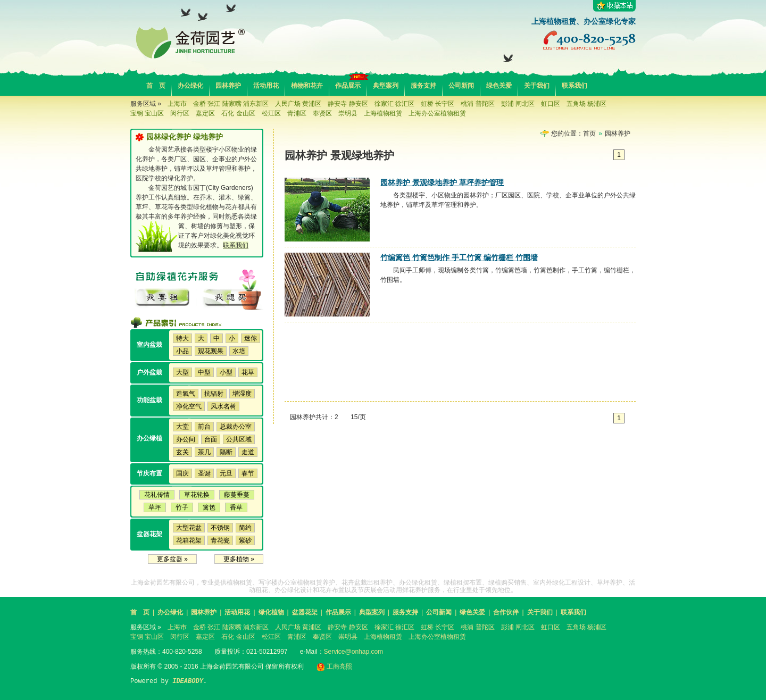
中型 (204, 372)
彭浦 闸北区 (518, 104)
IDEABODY (188, 681)
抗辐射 (214, 394)
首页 (589, 134)
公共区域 (239, 439)
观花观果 (211, 351)
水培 (239, 351)
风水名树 (223, 406)
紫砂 (245, 540)
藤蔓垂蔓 (237, 495)
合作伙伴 (506, 612)
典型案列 (386, 86)
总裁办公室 (236, 427)
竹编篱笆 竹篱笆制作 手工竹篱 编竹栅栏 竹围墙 (459, 257)
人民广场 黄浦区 (298, 104)
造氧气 (186, 394)
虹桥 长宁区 (438, 104)
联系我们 (574, 86)
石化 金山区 (238, 113)
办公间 (186, 439)
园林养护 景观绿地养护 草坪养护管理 (442, 182)
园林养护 (228, 86)
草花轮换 (197, 495)
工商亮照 (334, 666)
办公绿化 (190, 86)
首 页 (156, 86)
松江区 (271, 113)
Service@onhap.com (354, 652)
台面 (211, 439)
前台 (204, 427)
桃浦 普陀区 (477, 104)
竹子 (182, 507)
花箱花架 (189, 540)
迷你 (251, 338)
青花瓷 (220, 540)
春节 (248, 473)
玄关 (182, 452)
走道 (248, 452)
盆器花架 (305, 612)
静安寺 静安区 (348, 104)
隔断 (226, 452)
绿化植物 (271, 612)
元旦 (226, 473)
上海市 (177, 104)
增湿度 (242, 394)
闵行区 (180, 113)
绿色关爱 (499, 86)
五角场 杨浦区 (586, 104)
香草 (236, 507)
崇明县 (348, 113)
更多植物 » (239, 559)
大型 (182, 372)
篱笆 (209, 507)
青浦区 (297, 113)
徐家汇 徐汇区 (394, 104)
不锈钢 (220, 528)
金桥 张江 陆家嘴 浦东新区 (231, 104)
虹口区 (551, 104)
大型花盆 (189, 528)
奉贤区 (322, 113)
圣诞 (204, 473)
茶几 (204, 452)
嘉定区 (205, 113)
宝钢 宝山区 (147, 113)
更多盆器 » (172, 559)
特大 (182, 338)
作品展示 (348, 86)
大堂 (182, 427)
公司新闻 (461, 86)
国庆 (182, 473)
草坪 (155, 507)
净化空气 (189, 406)
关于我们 (537, 86)
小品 (182, 351)
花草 (248, 372)
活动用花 (266, 86)
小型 (226, 372)
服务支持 (423, 86)
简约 (245, 528)
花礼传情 (157, 495)
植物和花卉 (307, 86)
